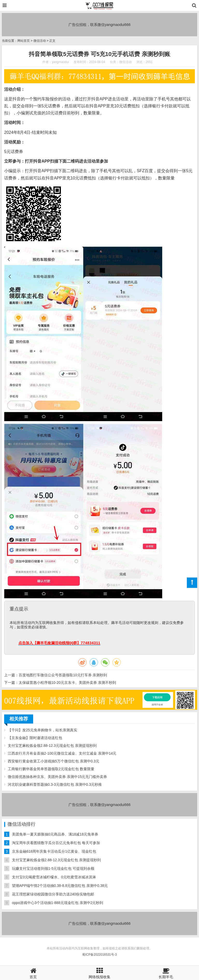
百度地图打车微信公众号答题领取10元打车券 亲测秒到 (63, 675)
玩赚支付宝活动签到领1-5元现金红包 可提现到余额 (53, 868)
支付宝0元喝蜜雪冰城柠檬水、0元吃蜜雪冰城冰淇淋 (54, 877)
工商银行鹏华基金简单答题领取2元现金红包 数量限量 (51, 769)
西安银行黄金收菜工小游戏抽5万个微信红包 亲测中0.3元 (54, 761)
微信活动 (40, 41)
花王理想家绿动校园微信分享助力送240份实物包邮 (53, 894)
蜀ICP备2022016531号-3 (99, 955)
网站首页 (24, 41)
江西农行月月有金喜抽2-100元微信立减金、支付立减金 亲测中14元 (62, 753)
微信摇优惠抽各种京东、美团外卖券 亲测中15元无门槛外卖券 (57, 777)
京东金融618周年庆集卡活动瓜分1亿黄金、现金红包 (54, 851)
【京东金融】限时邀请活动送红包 (35, 738)
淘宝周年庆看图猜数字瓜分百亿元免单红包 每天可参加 (56, 843)
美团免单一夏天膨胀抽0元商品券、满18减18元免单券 (55, 834)
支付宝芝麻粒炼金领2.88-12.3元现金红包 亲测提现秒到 (52, 746)
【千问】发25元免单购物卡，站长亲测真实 (42, 730)
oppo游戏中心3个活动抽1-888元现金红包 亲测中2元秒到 (58, 903)
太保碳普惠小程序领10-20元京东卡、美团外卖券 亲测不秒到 (67, 683)
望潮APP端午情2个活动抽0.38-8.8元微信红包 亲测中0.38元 (60, 886)
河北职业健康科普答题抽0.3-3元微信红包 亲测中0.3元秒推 (55, 784)
